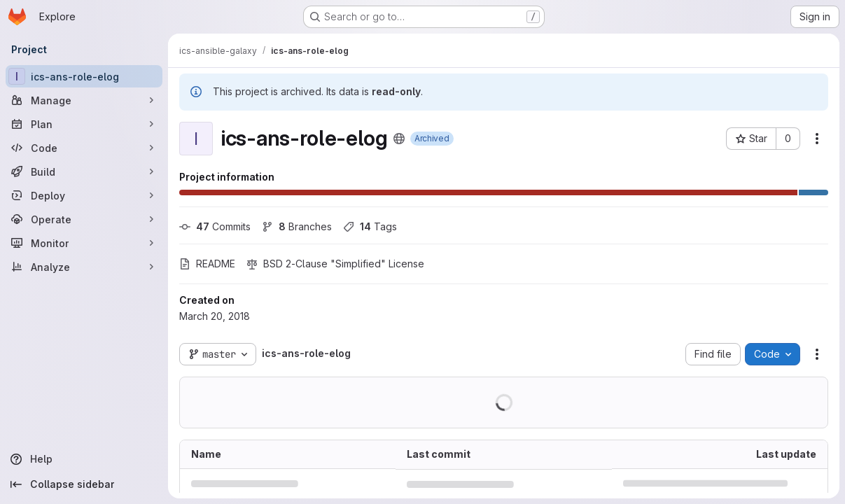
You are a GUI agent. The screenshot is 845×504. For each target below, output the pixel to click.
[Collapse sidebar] (84, 484)
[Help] (84, 459)
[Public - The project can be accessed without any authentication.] (399, 139)
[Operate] (84, 219)
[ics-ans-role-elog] (84, 76)
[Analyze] (84, 267)
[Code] (84, 148)
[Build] (84, 171)
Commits (215, 226)
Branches (297, 226)
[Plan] (84, 124)
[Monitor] (84, 243)
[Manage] (84, 100)
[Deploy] (84, 195)
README (207, 264)
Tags (370, 226)
